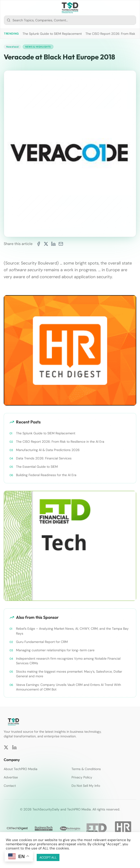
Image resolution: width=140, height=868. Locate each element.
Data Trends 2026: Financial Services (44, 458)
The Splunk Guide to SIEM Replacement (52, 34)
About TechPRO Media (21, 769)
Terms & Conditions (86, 769)
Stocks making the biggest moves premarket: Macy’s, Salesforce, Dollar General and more (69, 674)
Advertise (11, 777)
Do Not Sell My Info (86, 786)
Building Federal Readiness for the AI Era (46, 475)
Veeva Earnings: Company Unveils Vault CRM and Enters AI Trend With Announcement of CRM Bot (68, 687)
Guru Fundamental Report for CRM (42, 642)
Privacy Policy (82, 777)
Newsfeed (12, 47)
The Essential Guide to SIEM (37, 467)
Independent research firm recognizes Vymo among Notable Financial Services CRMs (68, 661)
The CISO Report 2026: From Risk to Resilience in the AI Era (60, 442)
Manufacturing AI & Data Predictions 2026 (48, 450)
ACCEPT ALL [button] (48, 857)
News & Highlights (38, 47)
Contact (10, 786)
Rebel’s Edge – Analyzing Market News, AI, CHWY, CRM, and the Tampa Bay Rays (72, 631)
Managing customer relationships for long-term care (55, 650)
